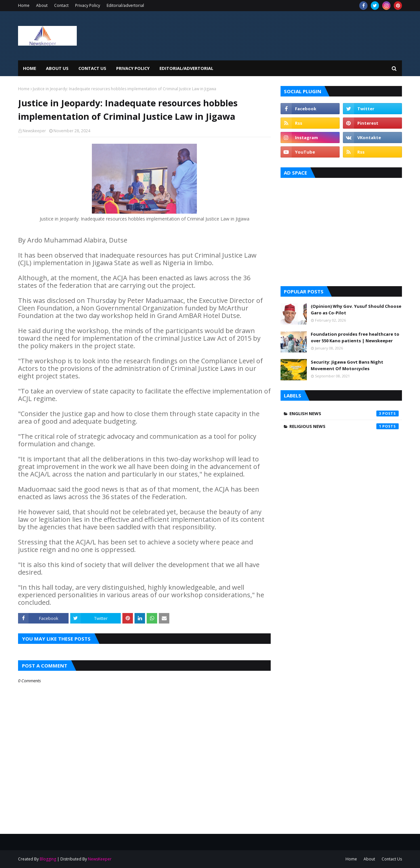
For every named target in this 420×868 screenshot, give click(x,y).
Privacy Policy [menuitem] (133, 68)
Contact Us (392, 859)
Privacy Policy (88, 5)
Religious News (344, 426)
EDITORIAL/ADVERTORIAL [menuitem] (186, 68)
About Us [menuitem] (57, 68)
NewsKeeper (100, 859)
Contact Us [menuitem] (92, 68)
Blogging (48, 859)
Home (24, 5)
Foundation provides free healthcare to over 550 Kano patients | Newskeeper (355, 337)
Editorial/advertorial (125, 5)
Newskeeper (34, 131)
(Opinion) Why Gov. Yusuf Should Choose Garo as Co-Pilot (356, 309)
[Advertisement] (341, 230)
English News (344, 413)
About (42, 5)
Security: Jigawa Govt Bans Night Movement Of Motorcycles (347, 365)
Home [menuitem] (30, 68)
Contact (61, 5)
